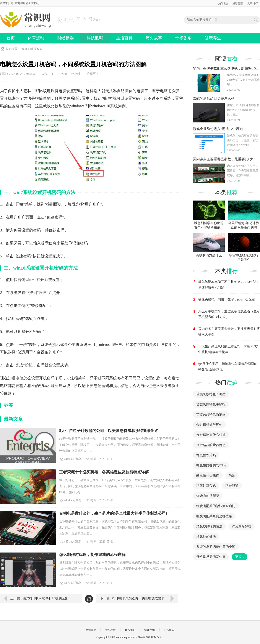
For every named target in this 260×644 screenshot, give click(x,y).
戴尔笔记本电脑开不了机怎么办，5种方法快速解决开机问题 (228, 285)
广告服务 (169, 630)
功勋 (232, 475)
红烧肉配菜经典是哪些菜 (214, 516)
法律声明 (149, 630)
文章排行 (253, 3)
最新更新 (238, 3)
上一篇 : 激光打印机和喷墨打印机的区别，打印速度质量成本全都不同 (43, 598)
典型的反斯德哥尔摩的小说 (216, 547)
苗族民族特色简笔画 (211, 414)
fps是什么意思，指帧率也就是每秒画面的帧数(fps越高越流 (228, 367)
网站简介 (91, 630)
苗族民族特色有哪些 (211, 394)
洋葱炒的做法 (206, 536)
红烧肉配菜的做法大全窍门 (216, 506)
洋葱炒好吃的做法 (209, 526)
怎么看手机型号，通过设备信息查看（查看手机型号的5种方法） (229, 314)
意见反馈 (110, 630)
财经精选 (65, 38)
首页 (11, 38)
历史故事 (154, 38)
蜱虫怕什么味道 (208, 475)
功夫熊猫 (232, 486)
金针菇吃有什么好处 (211, 435)
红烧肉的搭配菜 (208, 496)
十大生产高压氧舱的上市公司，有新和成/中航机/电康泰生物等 (228, 349)
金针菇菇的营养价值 (211, 445)
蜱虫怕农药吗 (206, 455)
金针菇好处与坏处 (209, 425)
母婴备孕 (183, 38)
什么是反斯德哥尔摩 (211, 557)
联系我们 (130, 630)
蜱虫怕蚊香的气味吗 (211, 465)
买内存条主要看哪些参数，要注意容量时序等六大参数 (229, 332)
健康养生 (213, 38)
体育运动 (36, 38)
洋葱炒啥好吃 (242, 526)
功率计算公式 (206, 486)
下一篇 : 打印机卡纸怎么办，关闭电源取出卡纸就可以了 (139, 598)
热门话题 (223, 3)
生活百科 (124, 38)
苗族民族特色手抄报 (211, 404)
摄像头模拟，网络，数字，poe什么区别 (227, 299)
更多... (240, 557)
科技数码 (95, 38)
